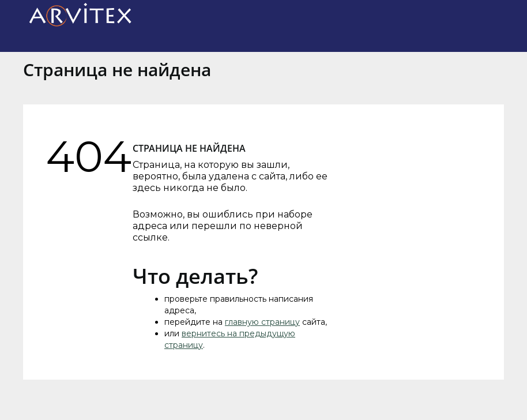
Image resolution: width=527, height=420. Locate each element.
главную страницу (262, 322)
